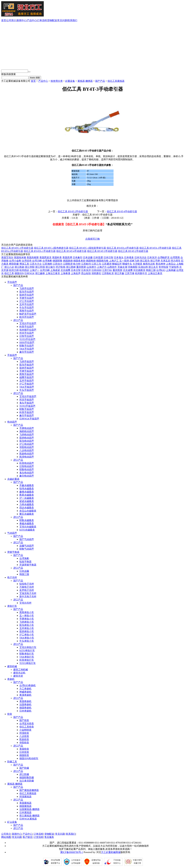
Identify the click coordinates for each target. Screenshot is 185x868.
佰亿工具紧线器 (116, 81)
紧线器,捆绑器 (85, 81)
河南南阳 (133, 267)
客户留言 (28, 837)
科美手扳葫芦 (27, 412)
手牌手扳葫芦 (27, 371)
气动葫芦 (12, 533)
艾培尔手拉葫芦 (28, 323)
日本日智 (108, 257)
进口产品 (18, 320)
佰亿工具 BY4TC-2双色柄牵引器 (51, 248)
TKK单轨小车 (27, 638)
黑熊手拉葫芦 (27, 311)
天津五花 (165, 261)
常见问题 (62, 20)
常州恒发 (164, 267)
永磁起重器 (13, 479)
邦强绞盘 (24, 733)
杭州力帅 (14, 270)
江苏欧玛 (86, 264)
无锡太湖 (122, 267)
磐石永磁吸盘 (27, 514)
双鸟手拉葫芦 (27, 292)
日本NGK (29, 273)
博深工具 (24, 264)
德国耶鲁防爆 (27, 777)
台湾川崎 (37, 261)
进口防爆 (24, 774)
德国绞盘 (24, 755)
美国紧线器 (25, 803)
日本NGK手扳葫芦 (29, 419)
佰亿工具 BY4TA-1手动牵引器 (40, 251)
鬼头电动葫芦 (27, 473)
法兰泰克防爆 (27, 781)
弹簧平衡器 (13, 552)
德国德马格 (102, 261)
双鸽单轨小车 (27, 631)
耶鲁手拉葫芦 (27, 346)
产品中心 (32, 20)
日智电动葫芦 (27, 466)
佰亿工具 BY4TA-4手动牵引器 (123, 248)
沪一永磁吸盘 (27, 498)
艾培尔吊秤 (25, 603)
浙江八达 (9, 267)
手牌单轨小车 (27, 619)
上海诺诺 (55, 270)
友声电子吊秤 (27, 590)
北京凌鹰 (128, 270)
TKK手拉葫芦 (27, 349)
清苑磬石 (96, 273)
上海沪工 (114, 261)
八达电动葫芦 (27, 450)
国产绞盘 (24, 720)
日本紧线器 (25, 812)
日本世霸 (98, 257)
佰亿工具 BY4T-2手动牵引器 (73, 211)
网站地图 (6, 837)
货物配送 (52, 20)
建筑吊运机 (19, 673)
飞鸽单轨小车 (27, 622)
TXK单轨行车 (27, 657)
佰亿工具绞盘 (27, 727)
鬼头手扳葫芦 (27, 403)
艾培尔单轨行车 (28, 647)
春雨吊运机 (149, 264)
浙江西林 (71, 267)
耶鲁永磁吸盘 (27, 520)
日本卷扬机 (25, 711)
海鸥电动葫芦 (27, 431)
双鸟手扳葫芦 (27, 365)
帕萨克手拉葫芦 (28, 314)
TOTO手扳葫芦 (27, 406)
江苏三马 (96, 264)
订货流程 (38, 837)
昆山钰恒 (86, 273)
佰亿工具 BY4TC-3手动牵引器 (17, 248)
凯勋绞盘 (24, 739)
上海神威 (171, 270)
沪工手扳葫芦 (27, 384)
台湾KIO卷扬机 (28, 685)
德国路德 (68, 261)
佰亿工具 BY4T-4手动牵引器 (122, 211)
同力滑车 (176, 261)
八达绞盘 (24, 736)
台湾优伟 (27, 261)
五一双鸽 (124, 261)
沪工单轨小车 (27, 635)
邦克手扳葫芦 (27, 400)
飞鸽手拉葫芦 (27, 288)
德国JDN (19, 273)
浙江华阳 (30, 267)
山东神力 (91, 267)
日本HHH (97, 270)
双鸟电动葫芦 (27, 441)
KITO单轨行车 (27, 650)
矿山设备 (12, 822)
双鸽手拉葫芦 (27, 295)
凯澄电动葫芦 (27, 457)
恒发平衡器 (25, 562)
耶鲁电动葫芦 (27, 469)
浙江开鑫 (119, 273)
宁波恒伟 (174, 267)
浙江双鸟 (145, 261)
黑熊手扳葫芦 (27, 374)
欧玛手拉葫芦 (27, 317)
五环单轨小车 (27, 628)
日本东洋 (152, 257)
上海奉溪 (65, 273)
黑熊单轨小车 (27, 612)
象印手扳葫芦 (27, 415)
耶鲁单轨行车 (27, 654)
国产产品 (100, 81)
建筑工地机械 (21, 670)
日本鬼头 (119, 257)
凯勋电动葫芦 (27, 454)
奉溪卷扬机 (25, 695)
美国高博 (67, 257)
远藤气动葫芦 (27, 546)
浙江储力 (50, 267)
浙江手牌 (155, 261)
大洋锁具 (137, 264)
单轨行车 (12, 606)
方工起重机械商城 (111, 852)
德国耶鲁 (58, 261)
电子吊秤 (12, 577)
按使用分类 (57, 81)
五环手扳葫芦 (27, 381)
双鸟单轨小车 (27, 625)
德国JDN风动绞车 (29, 758)
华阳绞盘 (24, 743)
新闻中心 (21, 20)
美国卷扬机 (25, 701)
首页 (4, 20)
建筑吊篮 (18, 676)
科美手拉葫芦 (27, 327)
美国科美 (57, 257)
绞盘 (10, 714)
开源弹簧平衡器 (28, 565)
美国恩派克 (45, 257)
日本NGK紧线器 (28, 819)
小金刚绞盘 (25, 730)
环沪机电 (61, 267)
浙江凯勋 (19, 267)
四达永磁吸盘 (27, 508)
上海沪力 (102, 267)
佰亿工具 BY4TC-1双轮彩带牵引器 (88, 248)
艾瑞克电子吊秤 (28, 593)
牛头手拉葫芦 (27, 308)
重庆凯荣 (81, 267)
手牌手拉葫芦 (27, 298)
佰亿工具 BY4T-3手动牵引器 (102, 251)
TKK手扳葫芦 (27, 387)
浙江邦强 (40, 267)
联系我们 (72, 20)
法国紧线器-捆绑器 (29, 809)
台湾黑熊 (175, 257)
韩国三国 (151, 270)
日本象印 (78, 257)
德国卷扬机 (25, 708)
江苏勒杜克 (108, 273)
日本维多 (129, 257)
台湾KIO (161, 270)
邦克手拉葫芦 (27, 333)
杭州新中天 (141, 273)
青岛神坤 (160, 264)
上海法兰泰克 (53, 273)
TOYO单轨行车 (28, 663)
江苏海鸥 (47, 264)
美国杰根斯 (33, 257)
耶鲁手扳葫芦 (27, 409)
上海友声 (76, 273)
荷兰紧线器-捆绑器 (29, 816)
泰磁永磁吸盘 (27, 523)
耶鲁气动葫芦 (27, 549)
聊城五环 (117, 264)
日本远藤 (88, 257)
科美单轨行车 (27, 660)
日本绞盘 (24, 752)
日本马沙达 (140, 257)
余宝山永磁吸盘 (28, 511)
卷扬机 (11, 679)
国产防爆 (24, 768)
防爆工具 (12, 762)
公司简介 (11, 20)
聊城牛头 (127, 264)
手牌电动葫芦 (27, 428)
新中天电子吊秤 (28, 596)
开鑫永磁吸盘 (27, 485)
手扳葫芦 (12, 355)
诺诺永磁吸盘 (27, 501)
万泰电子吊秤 (27, 587)
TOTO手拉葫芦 (27, 339)
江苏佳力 (58, 264)
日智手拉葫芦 (27, 336)
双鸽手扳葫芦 (27, 368)
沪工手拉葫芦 (27, 301)
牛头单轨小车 (27, 641)
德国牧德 (91, 261)
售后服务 (49, 837)
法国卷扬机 (25, 704)
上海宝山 (171, 264)
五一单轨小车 (27, 616)
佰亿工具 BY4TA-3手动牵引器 (155, 248)
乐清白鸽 (143, 267)
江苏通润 (107, 264)
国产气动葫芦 (27, 539)
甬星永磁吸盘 (27, 495)
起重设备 (70, 81)
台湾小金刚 (15, 261)
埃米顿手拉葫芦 (28, 330)
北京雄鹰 (65, 270)
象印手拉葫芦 (27, 352)
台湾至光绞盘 (27, 724)
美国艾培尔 (7, 257)
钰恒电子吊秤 (27, 584)
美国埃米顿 (20, 257)
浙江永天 (153, 267)
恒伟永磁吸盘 (27, 489)
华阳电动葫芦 (27, 447)
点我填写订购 (92, 239)
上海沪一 (35, 270)
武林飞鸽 (134, 261)
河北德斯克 (139, 270)
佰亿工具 (9, 273)
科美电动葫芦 (27, 463)
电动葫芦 (12, 422)
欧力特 (77, 264)
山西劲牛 (112, 267)
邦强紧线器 (25, 797)
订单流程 (42, 20)
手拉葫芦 (12, 282)
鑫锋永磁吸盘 (27, 492)
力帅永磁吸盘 (27, 504)
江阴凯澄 (68, 264)
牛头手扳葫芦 (27, 390)
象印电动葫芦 (27, 476)
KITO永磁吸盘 (27, 530)
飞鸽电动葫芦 (27, 435)
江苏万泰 (130, 273)
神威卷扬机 (25, 692)
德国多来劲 (79, 261)
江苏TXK (107, 270)
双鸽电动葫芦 (27, 438)
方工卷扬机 (25, 689)
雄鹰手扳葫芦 (27, 377)
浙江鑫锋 (40, 273)
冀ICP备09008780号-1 (72, 852)
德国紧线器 (25, 806)
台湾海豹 (47, 261)
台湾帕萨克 (164, 257)
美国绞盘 (24, 749)
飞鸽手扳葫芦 (27, 361)
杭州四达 (24, 270)
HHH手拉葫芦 (27, 342)
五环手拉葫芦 (27, 304)
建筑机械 (12, 666)
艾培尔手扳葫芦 (28, 396)
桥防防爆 (14, 264)
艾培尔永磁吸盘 (28, 527)
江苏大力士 (36, 264)
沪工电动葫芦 (27, 444)
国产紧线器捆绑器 (29, 790)
